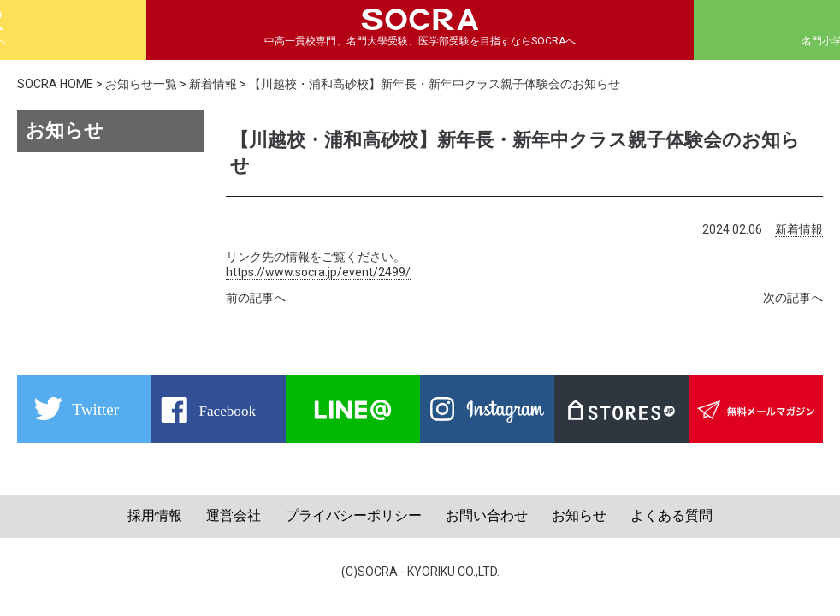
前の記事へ (256, 298)
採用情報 (155, 515)
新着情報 (213, 84)
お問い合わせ (487, 515)
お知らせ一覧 (141, 84)
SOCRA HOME (55, 84)
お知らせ (579, 515)
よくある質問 (671, 515)
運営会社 (234, 515)
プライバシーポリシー (353, 515)
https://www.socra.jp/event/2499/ (318, 272)
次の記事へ (793, 298)
